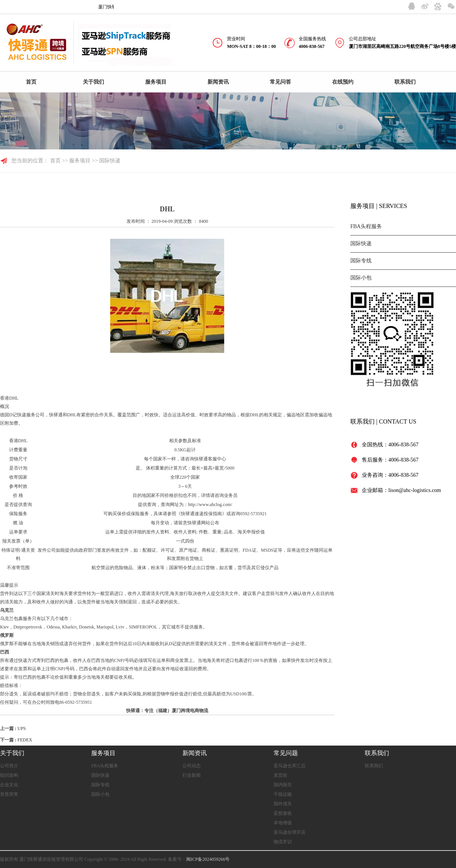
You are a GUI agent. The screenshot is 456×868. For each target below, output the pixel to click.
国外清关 (283, 804)
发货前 (280, 775)
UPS (22, 728)
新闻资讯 (218, 82)
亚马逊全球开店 (290, 832)
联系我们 (405, 82)
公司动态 (192, 766)
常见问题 (286, 753)
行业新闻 (192, 775)
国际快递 (361, 244)
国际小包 (361, 278)
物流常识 (283, 842)
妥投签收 (283, 813)
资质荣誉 (9, 794)
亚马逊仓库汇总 (290, 766)
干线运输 (283, 794)
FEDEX (25, 740)
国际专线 (361, 261)
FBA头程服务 (366, 226)
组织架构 (9, 775)
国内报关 (283, 785)
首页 (31, 82)
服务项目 (156, 82)
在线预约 (343, 82)
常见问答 (280, 82)
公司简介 (9, 766)
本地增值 (283, 823)
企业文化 (9, 785)
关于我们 (93, 82)
